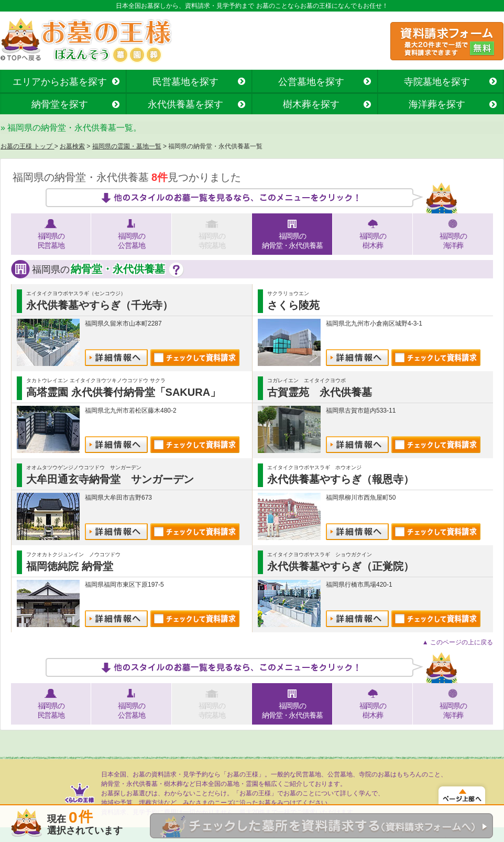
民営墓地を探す (185, 82)
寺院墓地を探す (437, 82)
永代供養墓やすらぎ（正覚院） (341, 566)
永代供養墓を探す (185, 104)
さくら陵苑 (293, 305)
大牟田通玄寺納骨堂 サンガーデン (110, 479)
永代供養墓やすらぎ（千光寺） (100, 305)
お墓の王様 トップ (28, 146)
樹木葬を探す (311, 104)
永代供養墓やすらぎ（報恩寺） (341, 479)
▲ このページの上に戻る (458, 642)
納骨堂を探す (60, 104)
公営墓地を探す (311, 82)
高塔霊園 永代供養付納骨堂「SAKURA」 (123, 392)
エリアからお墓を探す (60, 82)
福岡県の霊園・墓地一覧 (127, 146)
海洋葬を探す (437, 104)
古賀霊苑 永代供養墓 (320, 392)
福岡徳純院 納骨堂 (70, 566)
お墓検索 (72, 146)
